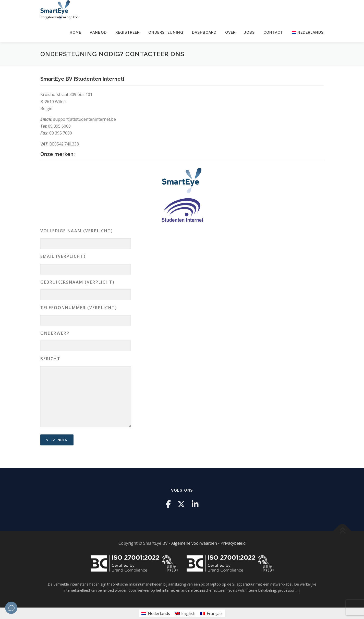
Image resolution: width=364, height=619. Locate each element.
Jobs (250, 32)
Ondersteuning (166, 32)
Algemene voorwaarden (194, 543)
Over (230, 32)
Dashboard (204, 32)
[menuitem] (306, 33)
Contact (273, 32)
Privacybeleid (233, 543)
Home (75, 32)
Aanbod (98, 32)
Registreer (128, 32)
